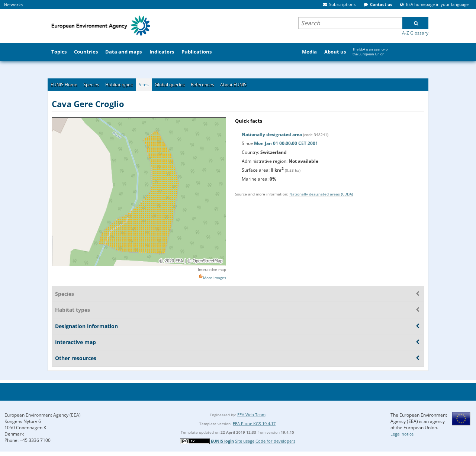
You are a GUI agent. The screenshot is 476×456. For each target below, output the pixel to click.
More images (215, 278)
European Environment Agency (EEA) (43, 415)
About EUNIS (233, 85)
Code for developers (275, 441)
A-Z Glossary (415, 33)
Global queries (170, 85)
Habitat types (119, 85)
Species (91, 85)
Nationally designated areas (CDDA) (321, 194)
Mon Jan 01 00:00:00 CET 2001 (286, 143)
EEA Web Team (251, 415)
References (202, 85)
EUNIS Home (64, 85)
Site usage (245, 441)
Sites (144, 85)
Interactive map (212, 269)
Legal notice (402, 434)
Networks (13, 5)
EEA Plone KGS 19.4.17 (254, 423)
